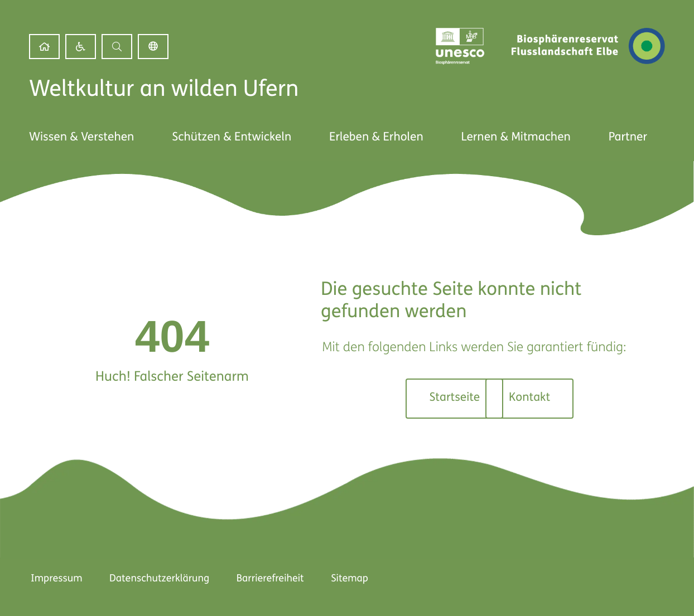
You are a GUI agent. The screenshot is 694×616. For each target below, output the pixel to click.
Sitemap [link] (351, 579)
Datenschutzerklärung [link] (159, 579)
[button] (117, 47)
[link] (44, 47)
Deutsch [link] (153, 47)
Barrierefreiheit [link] (270, 579)
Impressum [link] (55, 579)
